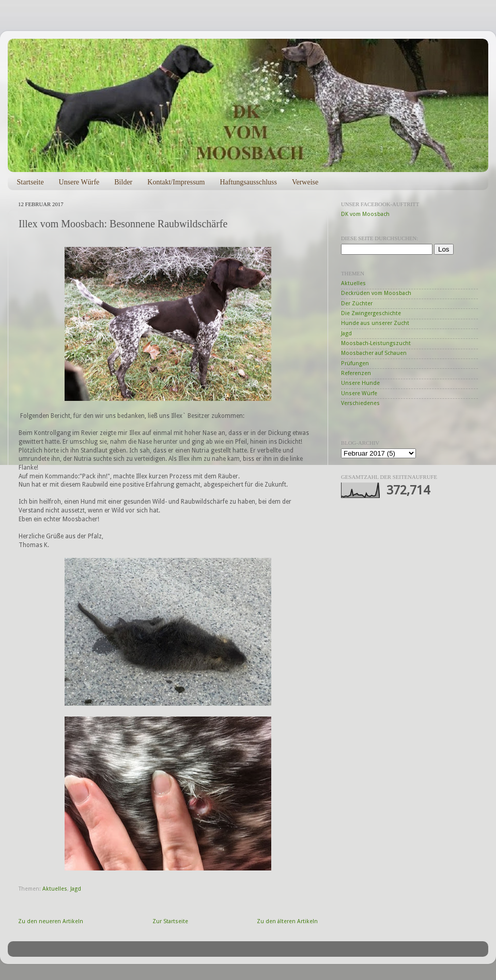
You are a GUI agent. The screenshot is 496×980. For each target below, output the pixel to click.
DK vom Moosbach (365, 214)
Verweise (305, 182)
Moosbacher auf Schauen (374, 353)
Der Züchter (357, 304)
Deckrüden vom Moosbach (376, 293)
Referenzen (356, 373)
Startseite (30, 182)
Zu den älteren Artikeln (287, 921)
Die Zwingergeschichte (371, 313)
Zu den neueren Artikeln (51, 921)
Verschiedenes (360, 403)
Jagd (76, 889)
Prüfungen (355, 363)
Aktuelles (55, 889)
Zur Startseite (170, 921)
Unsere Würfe (79, 182)
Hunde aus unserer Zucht (375, 323)
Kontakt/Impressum (176, 182)
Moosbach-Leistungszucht (376, 343)
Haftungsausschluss (248, 182)
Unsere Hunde (360, 383)
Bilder (123, 182)
